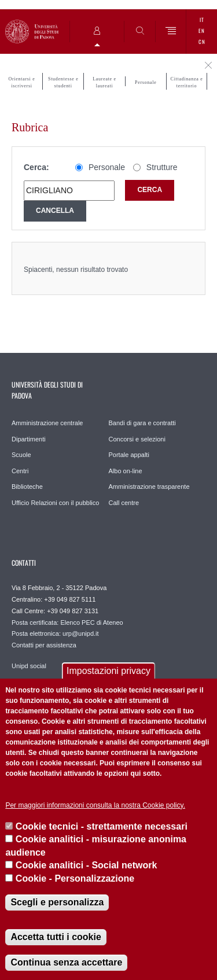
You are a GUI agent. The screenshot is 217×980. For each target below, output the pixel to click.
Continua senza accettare (66, 962)
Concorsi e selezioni (137, 439)
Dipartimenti (29, 439)
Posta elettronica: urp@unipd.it (55, 633)
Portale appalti (129, 455)
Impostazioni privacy (108, 671)
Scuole (21, 455)
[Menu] (171, 32)
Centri (20, 471)
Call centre (124, 503)
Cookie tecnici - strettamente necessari (102, 826)
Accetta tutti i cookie (56, 937)
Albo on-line (126, 471)
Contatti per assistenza (44, 645)
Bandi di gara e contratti (142, 423)
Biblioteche (27, 487)
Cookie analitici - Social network (87, 865)
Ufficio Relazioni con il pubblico (55, 503)
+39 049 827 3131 (73, 611)
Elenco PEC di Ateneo (91, 622)
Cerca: (36, 167)
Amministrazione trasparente (149, 487)
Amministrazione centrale (47, 423)
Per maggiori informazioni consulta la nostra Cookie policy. (95, 805)
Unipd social (29, 666)
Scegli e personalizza (57, 902)
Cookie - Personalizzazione (75, 878)
